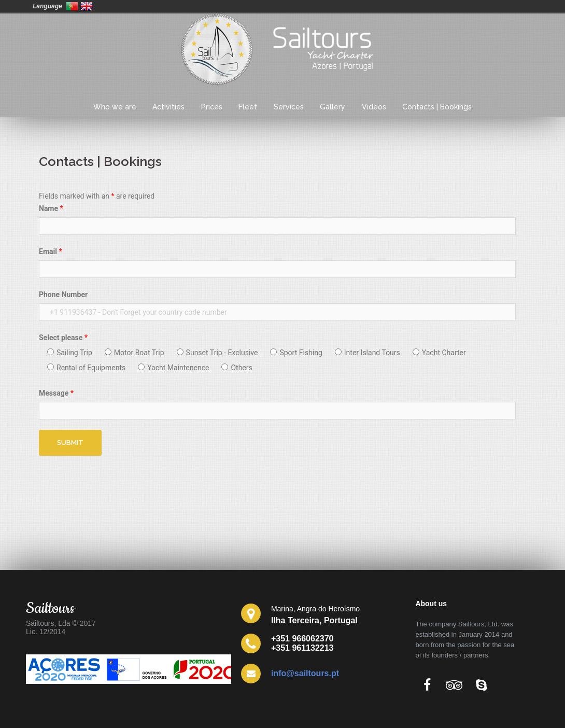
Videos (374, 107)
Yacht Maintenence (173, 368)
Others (237, 368)
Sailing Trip (70, 353)
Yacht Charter (439, 353)
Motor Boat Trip (135, 353)
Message (56, 393)
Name (51, 208)
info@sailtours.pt (305, 673)
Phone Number (63, 295)
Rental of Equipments (86, 368)
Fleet (248, 107)
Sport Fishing (296, 353)
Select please (63, 338)
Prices (212, 107)
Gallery (333, 107)
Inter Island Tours (368, 353)
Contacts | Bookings (437, 107)
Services (289, 107)
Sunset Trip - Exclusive (217, 353)
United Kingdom (87, 6)
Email (51, 251)
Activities (168, 107)
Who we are (115, 107)
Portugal (72, 6)
